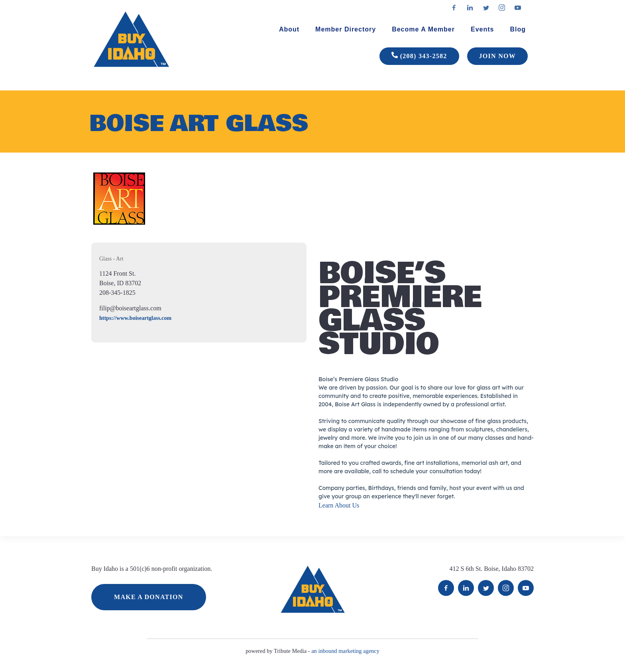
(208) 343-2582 (419, 56)
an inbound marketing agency (345, 651)
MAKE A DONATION (149, 597)
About (289, 29)
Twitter (486, 588)
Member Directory (346, 29)
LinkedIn (466, 588)
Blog (518, 29)
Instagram (506, 588)
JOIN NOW (497, 56)
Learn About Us (339, 505)
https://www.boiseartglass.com (135, 318)
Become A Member (423, 29)
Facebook (446, 588)
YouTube (526, 588)
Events (482, 29)
